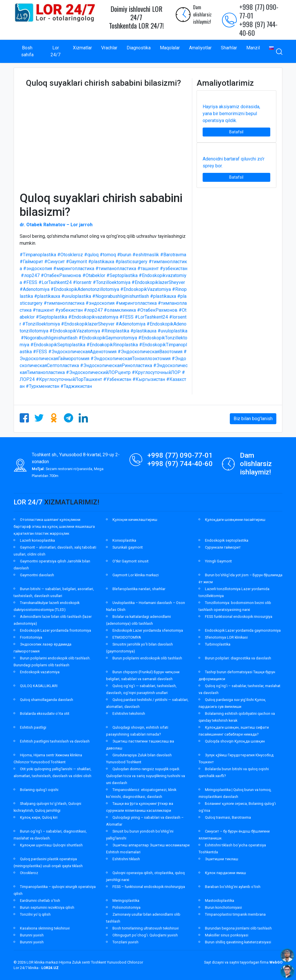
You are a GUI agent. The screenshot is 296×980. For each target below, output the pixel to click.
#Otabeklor (94, 275)
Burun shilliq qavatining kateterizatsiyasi (238, 942)
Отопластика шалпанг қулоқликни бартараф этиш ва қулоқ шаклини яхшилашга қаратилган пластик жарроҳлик (54, 527)
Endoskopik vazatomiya (40, 672)
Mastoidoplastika (220, 900)
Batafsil (236, 132)
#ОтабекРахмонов (61, 275)
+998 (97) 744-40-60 (258, 28)
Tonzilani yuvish (125, 942)
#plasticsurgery (131, 262)
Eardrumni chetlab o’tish (40, 900)
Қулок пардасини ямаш (225, 873)
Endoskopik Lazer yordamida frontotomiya (55, 630)
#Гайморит (31, 262)
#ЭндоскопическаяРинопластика (116, 365)
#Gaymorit (76, 262)
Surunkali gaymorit (128, 547)
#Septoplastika (122, 275)
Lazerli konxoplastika (37, 540)
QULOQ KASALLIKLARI (39, 686)
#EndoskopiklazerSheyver (158, 282)
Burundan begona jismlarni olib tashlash (238, 928)
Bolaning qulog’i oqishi (39, 790)
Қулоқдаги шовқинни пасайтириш (235, 520)
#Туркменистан (42, 386)
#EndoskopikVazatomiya (146, 289)
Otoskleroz (29, 873)
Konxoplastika (124, 540)
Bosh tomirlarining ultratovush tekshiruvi (146, 928)
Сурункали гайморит (223, 547)
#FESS (30, 282)
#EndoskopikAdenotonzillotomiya (85, 289)
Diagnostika (139, 48)
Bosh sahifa (27, 51)
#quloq (91, 255)
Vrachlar (109, 48)
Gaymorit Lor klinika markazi (136, 575)
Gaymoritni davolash (37, 575)
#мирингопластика (74, 269)
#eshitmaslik (146, 255)
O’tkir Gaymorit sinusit (131, 561)
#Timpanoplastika (38, 255)
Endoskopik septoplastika (227, 540)
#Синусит (54, 262)
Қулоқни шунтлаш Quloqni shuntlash (51, 845)
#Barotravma (173, 255)
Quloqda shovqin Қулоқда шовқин (235, 741)
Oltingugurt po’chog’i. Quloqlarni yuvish (145, 935)
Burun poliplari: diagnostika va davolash (238, 658)
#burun (124, 255)
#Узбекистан (117, 379)
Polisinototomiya (126, 907)
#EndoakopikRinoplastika (112, 345)
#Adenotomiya (35, 289)
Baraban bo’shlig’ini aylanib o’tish (233, 887)
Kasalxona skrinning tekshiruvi (45, 928)
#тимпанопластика (116, 269)
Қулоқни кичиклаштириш (135, 520)
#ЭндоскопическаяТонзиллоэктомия (131, 359)
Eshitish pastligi (33, 727)
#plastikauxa (101, 262)
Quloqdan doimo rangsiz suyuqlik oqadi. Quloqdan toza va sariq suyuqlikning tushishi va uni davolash (146, 776)
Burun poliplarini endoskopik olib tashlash (147, 658)
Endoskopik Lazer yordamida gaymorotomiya (243, 630)
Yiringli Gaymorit (218, 561)
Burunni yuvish (32, 935)
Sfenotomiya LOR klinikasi (226, 637)
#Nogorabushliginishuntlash (121, 296)
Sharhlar (229, 48)
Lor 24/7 (55, 51)
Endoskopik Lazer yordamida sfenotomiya (148, 630)
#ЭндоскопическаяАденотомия (82, 352)
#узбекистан (174, 269)
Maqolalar (170, 48)
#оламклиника (120, 310)
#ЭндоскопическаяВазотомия (150, 352)
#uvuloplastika (76, 296)
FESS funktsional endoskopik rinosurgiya (239, 617)
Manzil (253, 48)
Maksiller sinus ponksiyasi (227, 935)
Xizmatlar (82, 48)
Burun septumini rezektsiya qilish (47, 907)
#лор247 (30, 275)
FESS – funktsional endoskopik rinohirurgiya (149, 887)
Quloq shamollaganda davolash (47, 700)
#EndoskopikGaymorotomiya (108, 338)
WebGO (276, 962)
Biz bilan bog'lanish (253, 419)
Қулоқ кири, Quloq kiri (39, 817)
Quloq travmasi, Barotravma (228, 817)
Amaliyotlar (200, 48)
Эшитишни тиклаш (222, 859)
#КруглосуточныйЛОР (156, 372)
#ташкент (148, 269)
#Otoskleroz (70, 255)
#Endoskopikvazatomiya (93, 317)
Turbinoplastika (218, 644)
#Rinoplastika (115, 331)
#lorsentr (82, 282)
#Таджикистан (76, 386)
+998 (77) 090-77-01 (259, 11)
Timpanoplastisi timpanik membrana (235, 914)
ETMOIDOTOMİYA (127, 637)
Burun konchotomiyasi (223, 907)
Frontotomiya (31, 637)
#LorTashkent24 (55, 282)
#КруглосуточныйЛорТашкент (69, 379)
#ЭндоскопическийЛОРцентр (98, 372)
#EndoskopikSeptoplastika (58, 345)
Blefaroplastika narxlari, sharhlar (139, 589)
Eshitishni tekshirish (129, 714)
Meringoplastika (126, 900)
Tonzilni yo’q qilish (35, 914)
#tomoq (108, 255)
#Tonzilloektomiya (112, 282)
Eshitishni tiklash (126, 859)
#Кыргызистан (149, 379)
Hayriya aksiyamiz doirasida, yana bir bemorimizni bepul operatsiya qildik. (231, 114)
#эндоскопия (38, 269)
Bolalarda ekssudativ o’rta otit (45, 714)
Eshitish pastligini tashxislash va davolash (55, 741)
